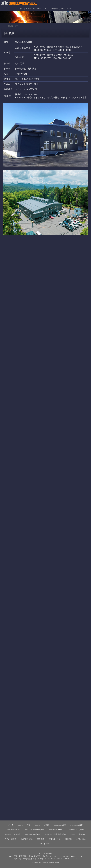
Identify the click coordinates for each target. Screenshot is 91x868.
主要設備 (41, 839)
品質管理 (27, 839)
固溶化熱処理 (35, 830)
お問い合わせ (81, 839)
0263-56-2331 (45, 58)
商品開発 (33, 834)
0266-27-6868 (45, 50)
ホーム (3, 26)
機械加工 (56, 830)
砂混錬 (42, 825)
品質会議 (77, 830)
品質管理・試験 (56, 834)
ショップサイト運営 (77, 98)
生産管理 (13, 834)
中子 (24, 825)
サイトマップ (45, 844)
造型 (60, 825)
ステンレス (10, 839)
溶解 (76, 825)
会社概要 (55, 839)
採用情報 (68, 839)
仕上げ (14, 830)
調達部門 (78, 834)
